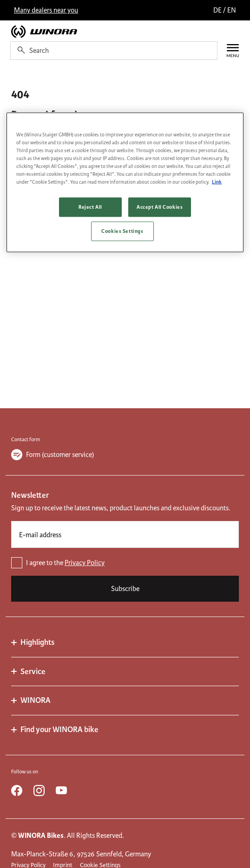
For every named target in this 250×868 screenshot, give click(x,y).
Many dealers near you (46, 10)
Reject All (90, 207)
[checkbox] (125, 563)
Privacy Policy (85, 563)
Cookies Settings (122, 231)
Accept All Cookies (160, 207)
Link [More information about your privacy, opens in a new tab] (217, 182)
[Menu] (228, 51)
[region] (125, 182)
